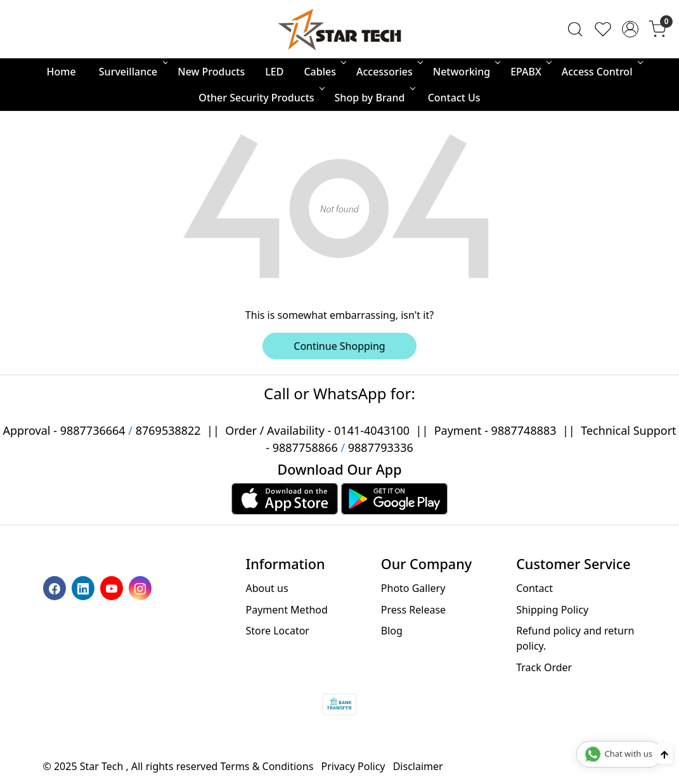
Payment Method (286, 610)
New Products (211, 72)
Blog (392, 631)
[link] (575, 29)
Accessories (389, 72)
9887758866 (305, 447)
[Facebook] (56, 588)
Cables (324, 72)
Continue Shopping (339, 346)
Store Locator (277, 631)
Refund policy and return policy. (575, 638)
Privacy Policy (353, 766)
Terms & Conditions (267, 766)
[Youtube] (113, 588)
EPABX (530, 72)
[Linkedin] (85, 588)
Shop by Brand (374, 98)
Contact (534, 588)
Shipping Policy (552, 610)
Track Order (544, 667)
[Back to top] (664, 754)
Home (61, 72)
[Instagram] (142, 588)
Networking (466, 72)
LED (274, 72)
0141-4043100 (372, 430)
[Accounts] (630, 29)
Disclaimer (418, 766)
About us (267, 588)
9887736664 (93, 430)
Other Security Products (260, 98)
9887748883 (524, 430)
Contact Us (454, 98)
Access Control (601, 72)
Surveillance (132, 72)
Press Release (413, 610)
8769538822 (168, 430)
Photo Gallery (413, 588)
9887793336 (381, 447)
